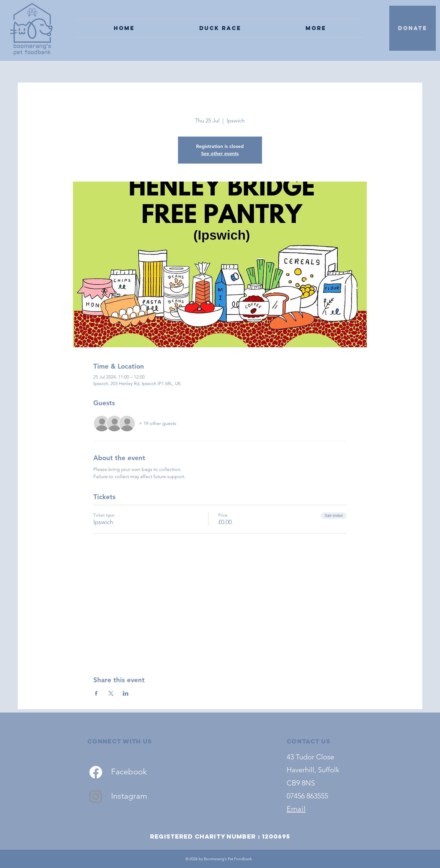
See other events (220, 154)
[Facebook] (96, 772)
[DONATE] (413, 28)
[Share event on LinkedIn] (126, 693)
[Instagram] (96, 796)
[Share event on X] (111, 693)
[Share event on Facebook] (96, 693)
